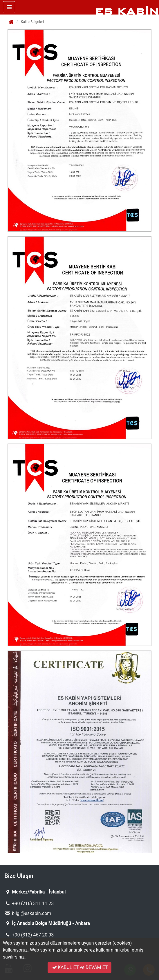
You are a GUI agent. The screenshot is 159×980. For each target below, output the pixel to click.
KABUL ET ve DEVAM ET (80, 967)
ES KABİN (127, 11)
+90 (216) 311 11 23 (29, 904)
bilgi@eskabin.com (28, 913)
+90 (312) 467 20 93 (29, 935)
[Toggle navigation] (9, 7)
